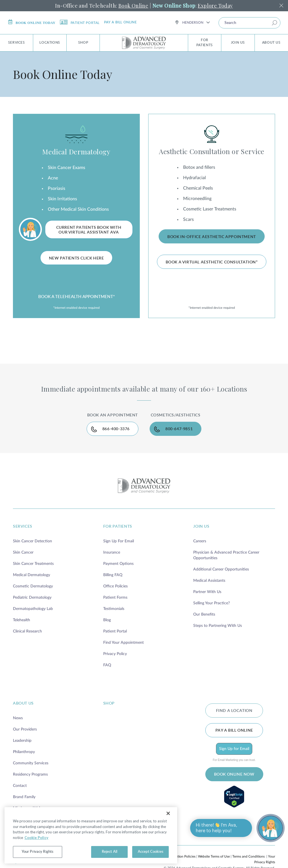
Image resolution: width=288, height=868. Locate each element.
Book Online (133, 6)
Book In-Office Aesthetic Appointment (212, 237)
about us (23, 703)
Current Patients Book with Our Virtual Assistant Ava (89, 230)
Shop (83, 43)
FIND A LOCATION (234, 711)
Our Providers (25, 729)
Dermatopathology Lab (33, 609)
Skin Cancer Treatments (33, 564)
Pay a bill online (120, 22)
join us (201, 527)
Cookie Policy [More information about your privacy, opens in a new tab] (36, 838)
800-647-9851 (179, 429)
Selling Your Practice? (211, 603)
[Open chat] (271, 828)
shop (109, 703)
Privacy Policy (115, 654)
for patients (118, 527)
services (23, 527)
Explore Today (215, 6)
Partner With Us (207, 592)
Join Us (238, 43)
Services (17, 43)
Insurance (112, 552)
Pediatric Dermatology (32, 598)
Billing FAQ (113, 575)
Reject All (110, 852)
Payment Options (118, 564)
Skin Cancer (23, 552)
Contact (20, 786)
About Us (271, 43)
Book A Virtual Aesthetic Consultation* (212, 262)
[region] (91, 835)
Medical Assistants (209, 581)
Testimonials (114, 609)
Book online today (32, 22)
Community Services (31, 763)
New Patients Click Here (76, 258)
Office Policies (115, 586)
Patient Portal (80, 22)
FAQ (107, 665)
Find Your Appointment (123, 643)
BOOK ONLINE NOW (234, 774)
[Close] (168, 813)
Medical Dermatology (76, 152)
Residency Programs (30, 774)
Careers (200, 541)
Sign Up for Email (234, 749)
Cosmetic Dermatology (33, 586)
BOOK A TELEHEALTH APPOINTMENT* (76, 297)
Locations (50, 43)
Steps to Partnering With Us (218, 626)
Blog (107, 620)
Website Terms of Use (214, 856)
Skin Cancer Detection (32, 541)
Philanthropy (24, 752)
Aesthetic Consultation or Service (212, 151)
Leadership (22, 741)
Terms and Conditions (248, 856)
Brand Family (24, 797)
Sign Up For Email (119, 541)
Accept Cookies (151, 852)
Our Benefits (204, 614)
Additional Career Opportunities (221, 569)
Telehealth (22, 620)
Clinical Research (27, 631)
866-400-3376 (116, 429)
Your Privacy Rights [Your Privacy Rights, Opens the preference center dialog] (38, 852)
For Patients (205, 43)
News (18, 718)
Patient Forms (115, 598)
